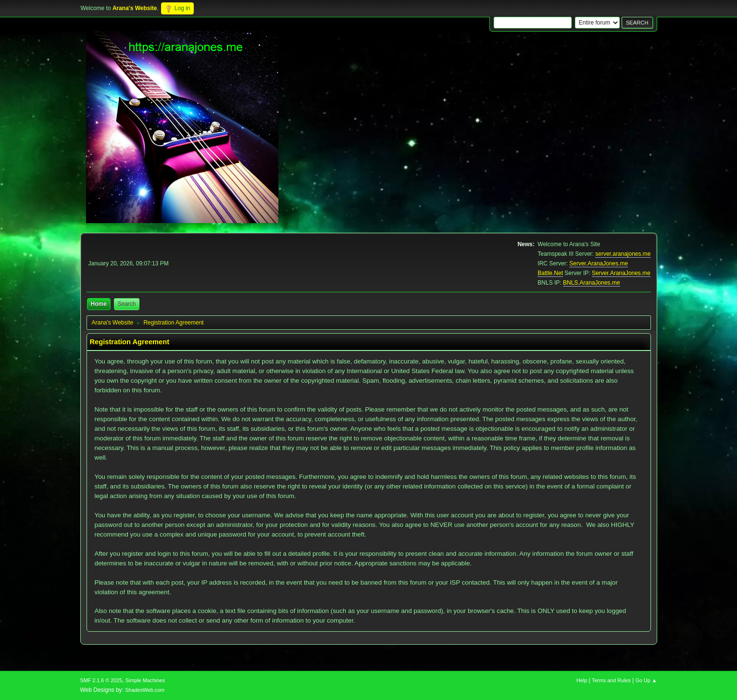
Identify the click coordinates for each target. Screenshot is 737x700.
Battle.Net (550, 273)
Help (582, 680)
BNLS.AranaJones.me (592, 283)
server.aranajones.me (623, 254)
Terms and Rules (611, 680)
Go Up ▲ (646, 680)
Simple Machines (145, 680)
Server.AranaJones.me (599, 263)
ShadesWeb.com (145, 690)
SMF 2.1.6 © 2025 (101, 680)
